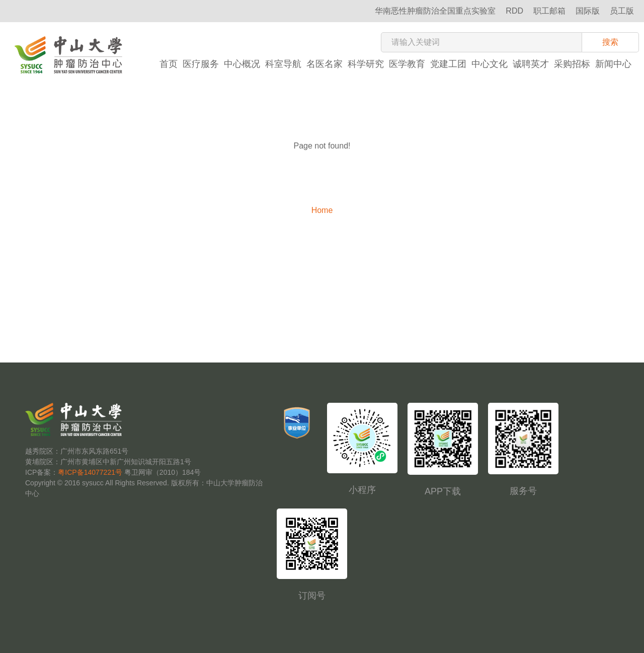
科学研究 (366, 64)
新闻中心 (613, 64)
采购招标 (572, 64)
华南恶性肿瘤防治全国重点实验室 (435, 11)
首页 (169, 64)
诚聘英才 (531, 64)
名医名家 (325, 64)
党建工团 (448, 64)
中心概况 (242, 64)
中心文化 (490, 64)
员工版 (622, 11)
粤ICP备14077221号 (90, 472)
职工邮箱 (549, 11)
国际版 (588, 11)
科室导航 (283, 64)
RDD (514, 11)
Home (322, 210)
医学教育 (407, 64)
